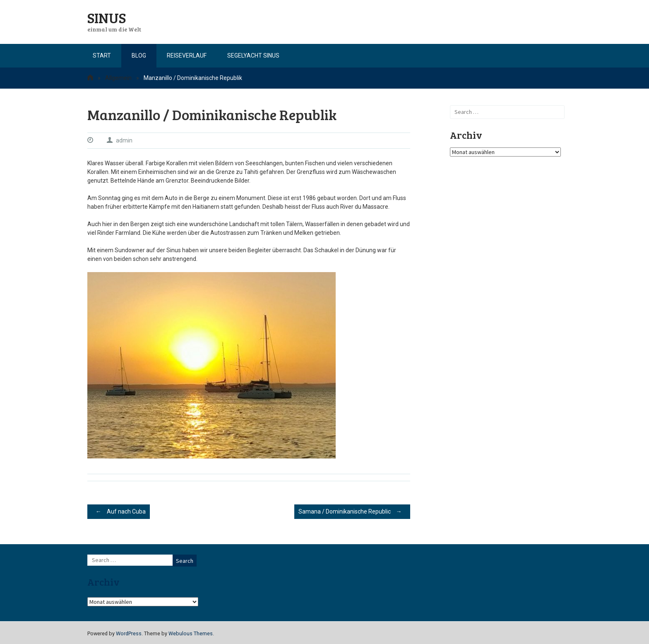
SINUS (107, 17)
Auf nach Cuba (119, 511)
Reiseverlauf (187, 55)
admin (124, 140)
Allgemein (118, 78)
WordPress (129, 633)
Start (102, 55)
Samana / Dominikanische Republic (352, 511)
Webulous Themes (191, 633)
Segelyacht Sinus (253, 55)
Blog (139, 55)
